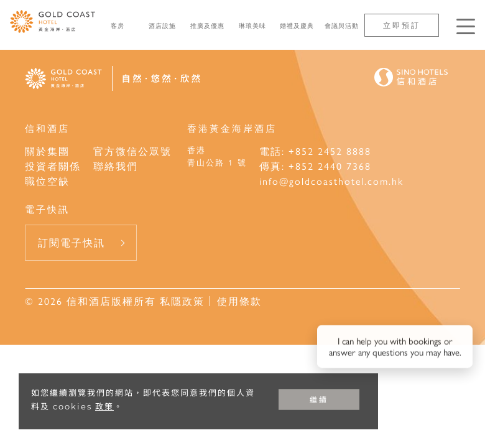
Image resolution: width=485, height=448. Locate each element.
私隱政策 (180, 301)
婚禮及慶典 (297, 26)
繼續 (319, 400)
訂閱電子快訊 (72, 242)
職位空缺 (47, 181)
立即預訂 (402, 25)
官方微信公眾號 (132, 151)
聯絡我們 (116, 166)
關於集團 (47, 151)
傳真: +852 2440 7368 (315, 166)
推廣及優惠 (207, 26)
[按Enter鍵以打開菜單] (466, 26)
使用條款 (239, 301)
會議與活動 (342, 26)
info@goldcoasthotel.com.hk (331, 181)
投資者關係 (53, 166)
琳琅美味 (252, 26)
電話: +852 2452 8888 (315, 151)
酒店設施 (162, 26)
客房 (118, 26)
